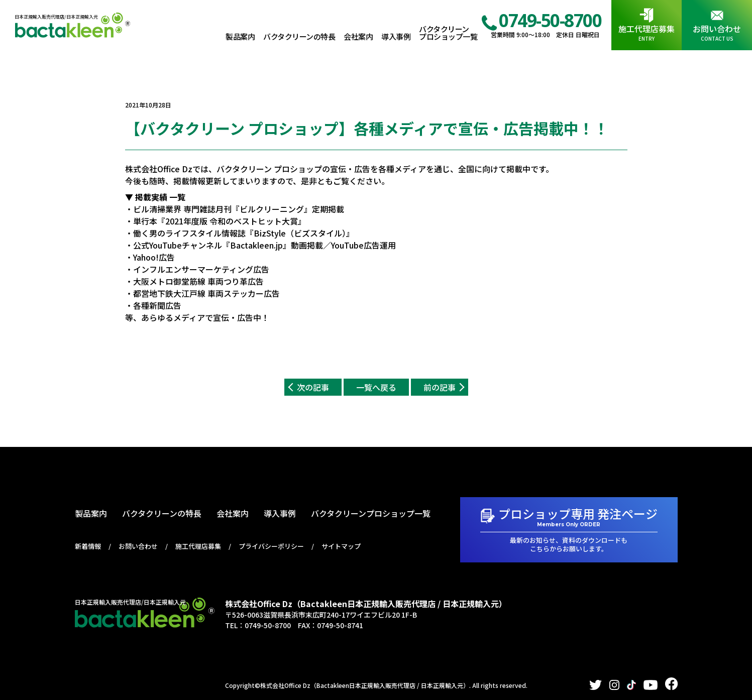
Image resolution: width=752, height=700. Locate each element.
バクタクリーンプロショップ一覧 (448, 33)
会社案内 (358, 36)
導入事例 (396, 36)
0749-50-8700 (550, 20)
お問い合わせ (717, 29)
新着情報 (88, 546)
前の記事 (440, 387)
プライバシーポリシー (271, 546)
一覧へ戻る (376, 387)
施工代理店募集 (647, 29)
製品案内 (240, 36)
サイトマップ (341, 546)
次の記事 (313, 387)
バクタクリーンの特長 (299, 36)
